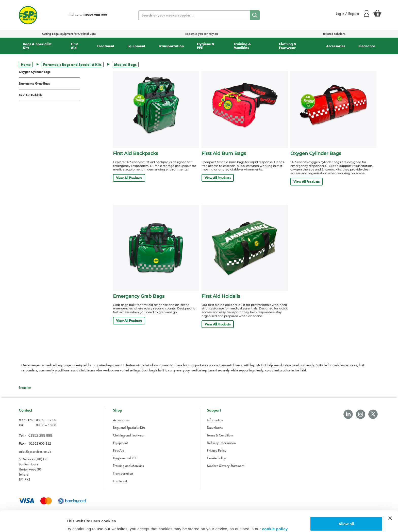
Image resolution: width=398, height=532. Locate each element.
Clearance (367, 46)
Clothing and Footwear (129, 435)
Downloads (215, 428)
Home (26, 65)
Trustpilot (25, 388)
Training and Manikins (128, 466)
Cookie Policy (216, 458)
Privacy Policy (217, 450)
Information (215, 420)
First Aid (74, 46)
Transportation (171, 46)
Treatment (106, 46)
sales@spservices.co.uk (35, 451)
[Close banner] (390, 497)
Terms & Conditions (220, 435)
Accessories (336, 46)
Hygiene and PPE (125, 458)
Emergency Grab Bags (34, 83)
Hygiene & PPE (206, 46)
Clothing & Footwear (288, 46)
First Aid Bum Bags (224, 153)
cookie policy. (275, 508)
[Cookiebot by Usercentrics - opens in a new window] (33, 522)
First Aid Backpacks (136, 153)
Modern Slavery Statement (226, 466)
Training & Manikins (242, 46)
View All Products (129, 178)
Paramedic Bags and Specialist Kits (72, 65)
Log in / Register (352, 13)
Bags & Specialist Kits (37, 46)
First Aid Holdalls (30, 95)
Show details (78, 522)
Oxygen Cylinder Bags (35, 72)
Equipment (136, 46)
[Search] (255, 15)
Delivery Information (221, 443)
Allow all (346, 503)
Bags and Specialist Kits (129, 428)
